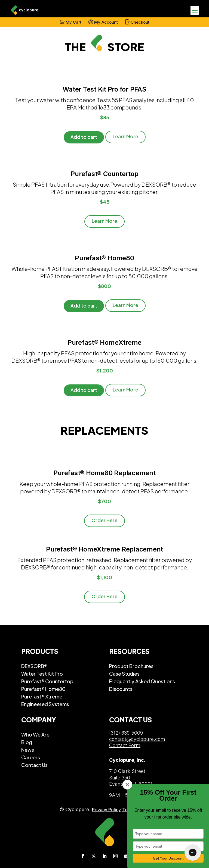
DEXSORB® (34, 666)
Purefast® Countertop (47, 681)
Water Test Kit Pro (42, 673)
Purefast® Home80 (43, 689)
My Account (106, 22)
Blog (27, 742)
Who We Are (35, 734)
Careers (31, 757)
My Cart (73, 22)
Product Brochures (131, 666)
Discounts (121, 689)
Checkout (140, 22)
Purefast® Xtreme (42, 696)
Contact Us (34, 765)
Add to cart (84, 137)
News (28, 750)
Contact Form (125, 745)
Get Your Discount (168, 858)
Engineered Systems (45, 704)
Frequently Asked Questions (142, 681)
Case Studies (124, 673)
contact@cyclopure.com (137, 739)
